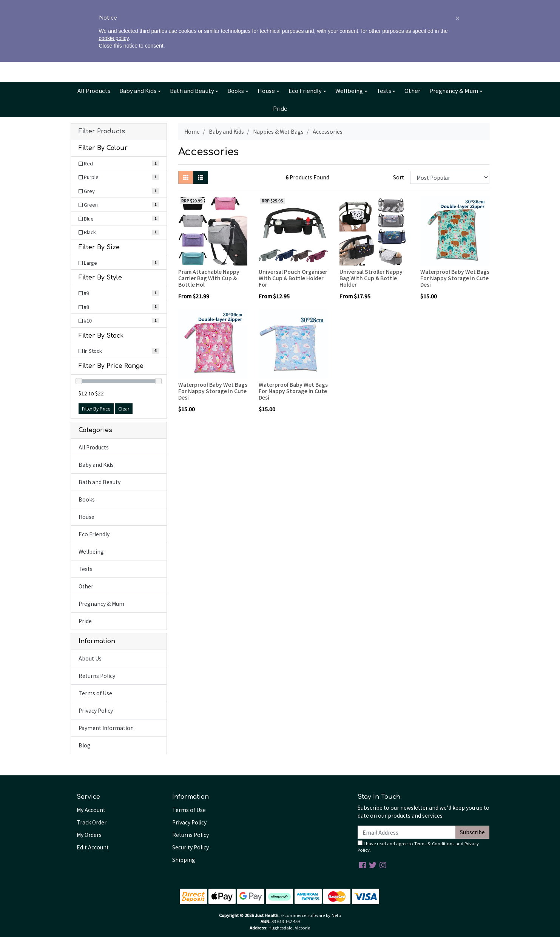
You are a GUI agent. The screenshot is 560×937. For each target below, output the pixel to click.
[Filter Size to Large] (119, 263)
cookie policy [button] (114, 914)
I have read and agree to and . (418, 847)
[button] (458, 893)
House (266, 90)
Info (270, 6)
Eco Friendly (305, 90)
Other (412, 90)
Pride (280, 108)
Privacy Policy (96, 710)
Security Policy (191, 847)
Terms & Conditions (434, 843)
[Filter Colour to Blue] (119, 219)
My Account (91, 810)
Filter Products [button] (102, 131)
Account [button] (407, 48)
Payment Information (106, 728)
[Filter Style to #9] (119, 293)
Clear (124, 409)
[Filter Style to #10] (119, 321)
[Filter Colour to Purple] (119, 177)
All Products (94, 90)
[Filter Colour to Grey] (119, 191)
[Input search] (126, 47)
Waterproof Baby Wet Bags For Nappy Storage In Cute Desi (455, 278)
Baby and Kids (138, 90)
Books (236, 90)
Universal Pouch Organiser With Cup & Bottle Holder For (293, 278)
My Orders (89, 835)
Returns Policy (97, 676)
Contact (311, 6)
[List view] (201, 177)
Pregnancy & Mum (454, 90)
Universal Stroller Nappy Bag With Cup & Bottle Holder (371, 278)
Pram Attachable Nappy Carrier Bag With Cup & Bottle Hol (209, 278)
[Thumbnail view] (186, 177)
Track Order (92, 822)
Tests (384, 90)
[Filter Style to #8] (119, 307)
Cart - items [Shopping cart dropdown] (458, 48)
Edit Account (93, 847)
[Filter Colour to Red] (119, 164)
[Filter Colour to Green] (119, 205)
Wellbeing (349, 90)
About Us (250, 6)
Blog (288, 6)
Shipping (184, 860)
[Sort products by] (450, 177)
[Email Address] (407, 832)
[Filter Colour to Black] (119, 232)
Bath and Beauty (192, 90)
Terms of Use (95, 693)
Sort (399, 177)
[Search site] (79, 47)
